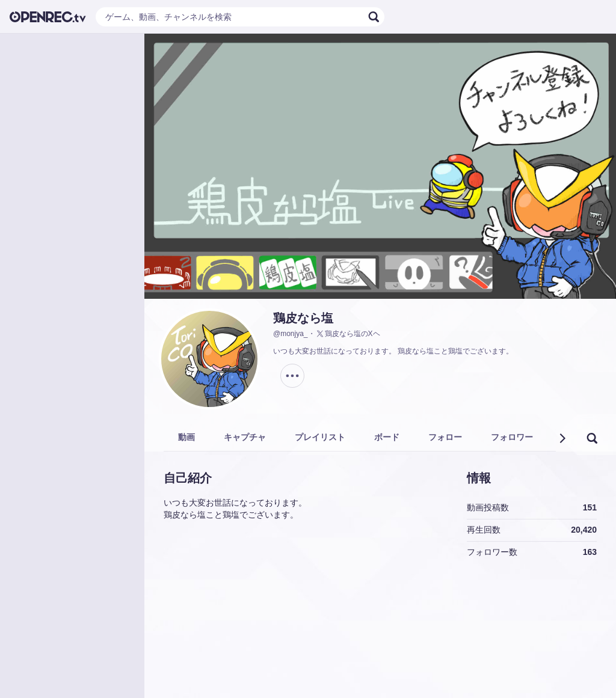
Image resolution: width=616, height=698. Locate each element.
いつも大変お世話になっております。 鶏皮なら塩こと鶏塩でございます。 (393, 351)
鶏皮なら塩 (303, 318)
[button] (562, 438)
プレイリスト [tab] (320, 437)
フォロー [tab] (445, 437)
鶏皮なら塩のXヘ (348, 334)
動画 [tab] (186, 437)
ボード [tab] (387, 437)
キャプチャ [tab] (245, 437)
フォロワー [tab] (512, 437)
